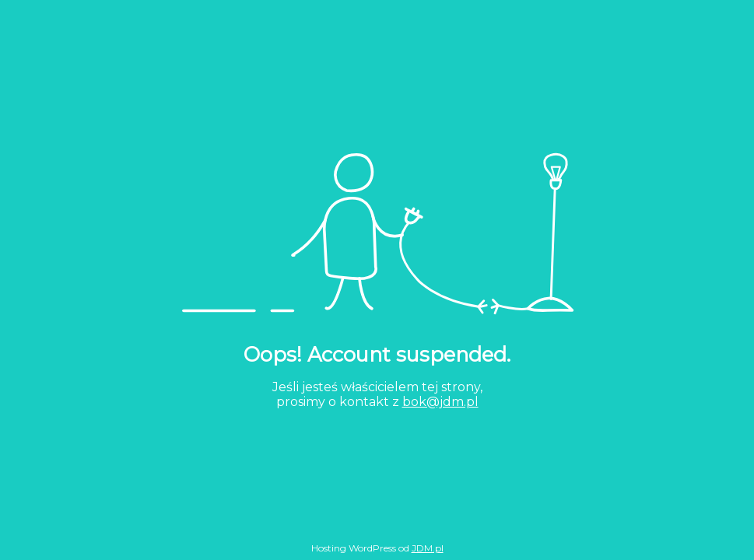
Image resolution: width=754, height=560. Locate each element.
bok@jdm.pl (440, 402)
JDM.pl (428, 548)
